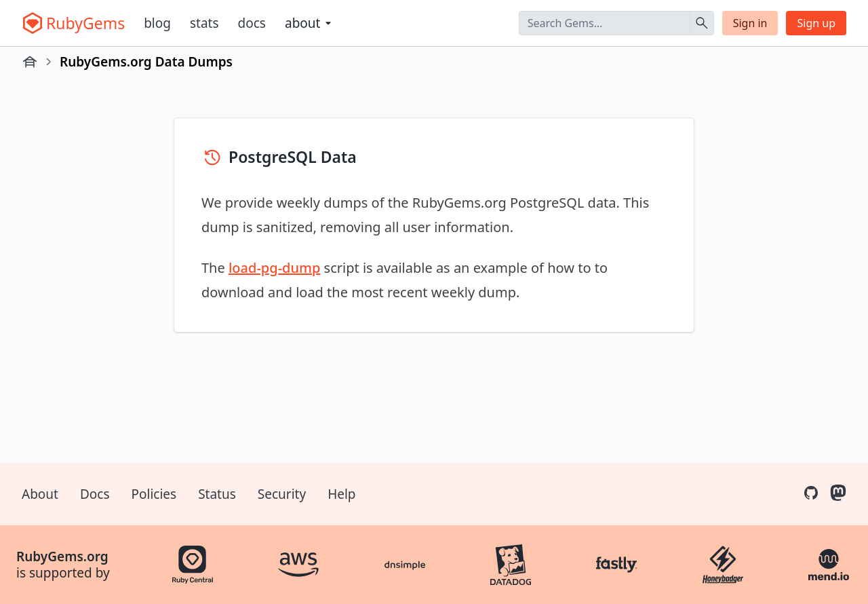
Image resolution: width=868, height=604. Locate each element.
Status (217, 494)
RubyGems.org (62, 556)
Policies (154, 494)
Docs (252, 23)
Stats (204, 23)
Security (282, 494)
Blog (157, 23)
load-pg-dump (274, 268)
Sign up (816, 23)
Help (341, 494)
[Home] (30, 62)
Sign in (750, 23)
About (40, 494)
